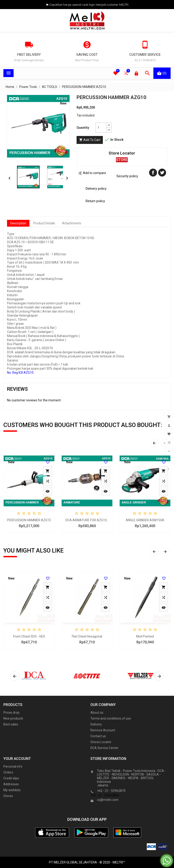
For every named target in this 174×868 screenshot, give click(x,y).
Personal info (13, 766)
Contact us (98, 736)
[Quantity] (101, 128)
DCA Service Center (104, 748)
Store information (111, 766)
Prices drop (11, 713)
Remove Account (103, 730)
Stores (8, 796)
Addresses (11, 784)
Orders (8, 772)
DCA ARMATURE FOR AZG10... (87, 520)
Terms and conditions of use (111, 718)
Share (153, 173)
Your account (17, 759)
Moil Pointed (145, 636)
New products (13, 718)
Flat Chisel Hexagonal (87, 636)
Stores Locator (101, 742)
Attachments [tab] (72, 223)
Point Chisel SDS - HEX (29, 636)
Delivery (96, 724)
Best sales (11, 724)
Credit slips (11, 778)
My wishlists (12, 790)
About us (97, 713)
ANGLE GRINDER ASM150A (145, 520)
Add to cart (90, 140)
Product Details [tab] (44, 223)
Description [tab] (18, 223)
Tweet (162, 173)
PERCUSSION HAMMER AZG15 (29, 520)
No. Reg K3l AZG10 (20, 373)
